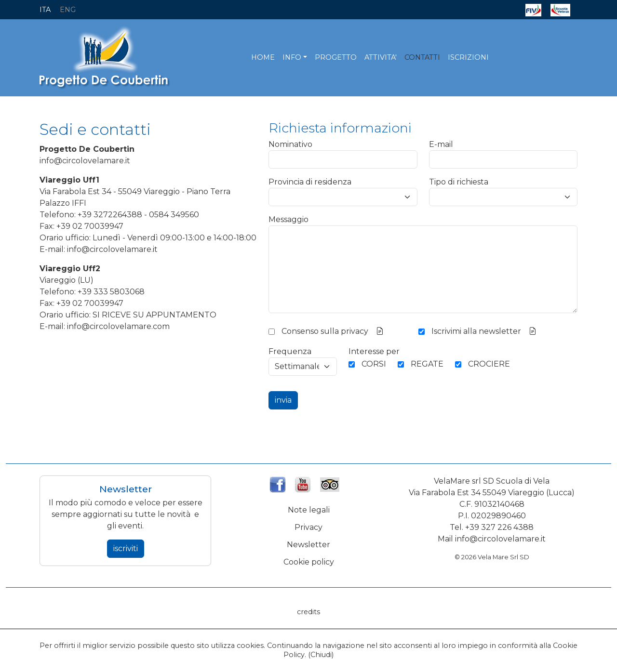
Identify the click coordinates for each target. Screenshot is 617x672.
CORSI (374, 364)
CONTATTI (422, 57)
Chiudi (321, 655)
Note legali (309, 510)
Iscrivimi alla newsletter (476, 331)
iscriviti (126, 548)
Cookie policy (309, 562)
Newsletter (308, 545)
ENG (68, 10)
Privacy (308, 527)
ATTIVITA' (381, 57)
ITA (45, 10)
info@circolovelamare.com (118, 326)
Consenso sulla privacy (325, 331)
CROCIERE (489, 364)
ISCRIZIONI (468, 57)
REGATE (427, 364)
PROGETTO (336, 57)
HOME (263, 57)
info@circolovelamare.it (85, 161)
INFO (292, 57)
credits (308, 612)
